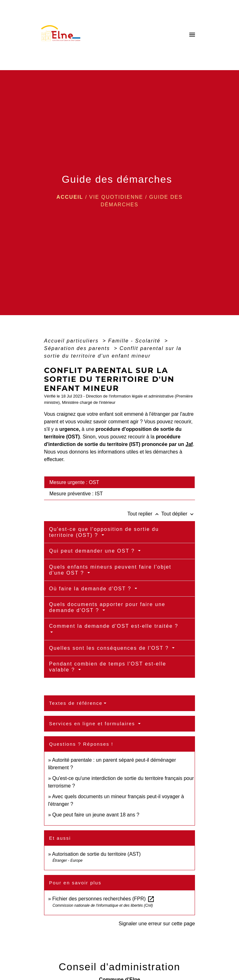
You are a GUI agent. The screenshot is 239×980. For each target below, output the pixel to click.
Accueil (70, 197)
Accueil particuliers (72, 341)
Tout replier (144, 514)
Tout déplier (178, 514)
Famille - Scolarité (135, 341)
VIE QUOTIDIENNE (116, 197)
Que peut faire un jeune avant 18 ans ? (96, 815)
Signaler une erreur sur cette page (157, 924)
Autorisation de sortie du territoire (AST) (96, 854)
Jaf (189, 444)
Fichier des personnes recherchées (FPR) (103, 899)
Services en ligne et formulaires (93, 724)
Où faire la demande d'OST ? (91, 589)
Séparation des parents (78, 348)
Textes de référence (76, 703)
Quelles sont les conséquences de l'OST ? (110, 648)
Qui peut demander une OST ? (93, 551)
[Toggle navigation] (192, 35)
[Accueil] (63, 35)
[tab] (119, 482)
